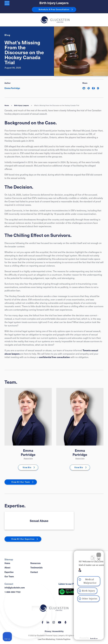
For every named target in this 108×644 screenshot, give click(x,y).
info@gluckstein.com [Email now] (15, 588)
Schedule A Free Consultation (54, 9)
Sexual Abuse (39, 521)
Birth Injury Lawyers (54, 3)
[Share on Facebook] (93, 88)
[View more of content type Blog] (7, 35)
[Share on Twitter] (89, 88)
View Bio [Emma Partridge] (27, 467)
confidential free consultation (54, 357)
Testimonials (36, 567)
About (7, 567)
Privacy (48, 631)
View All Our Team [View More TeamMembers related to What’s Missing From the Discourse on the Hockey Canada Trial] (21, 482)
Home (7, 105)
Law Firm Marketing (46, 639)
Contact (34, 572)
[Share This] (98, 88)
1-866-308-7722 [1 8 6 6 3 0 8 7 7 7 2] (13, 592)
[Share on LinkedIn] (84, 88)
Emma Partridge (28, 452)
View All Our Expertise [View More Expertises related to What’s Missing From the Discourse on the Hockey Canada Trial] (23, 539)
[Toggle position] (93, 556)
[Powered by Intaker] (84, 638)
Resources (36, 563)
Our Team (9, 576)
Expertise (9, 572)
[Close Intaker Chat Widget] (99, 554)
